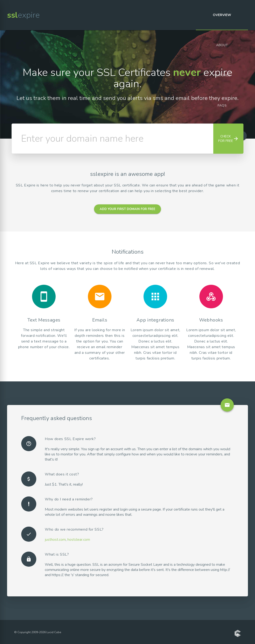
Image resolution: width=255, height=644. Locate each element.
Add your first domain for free (127, 209)
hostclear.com (79, 540)
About (222, 45)
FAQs (222, 105)
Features (222, 75)
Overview (222, 15)
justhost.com (55, 540)
